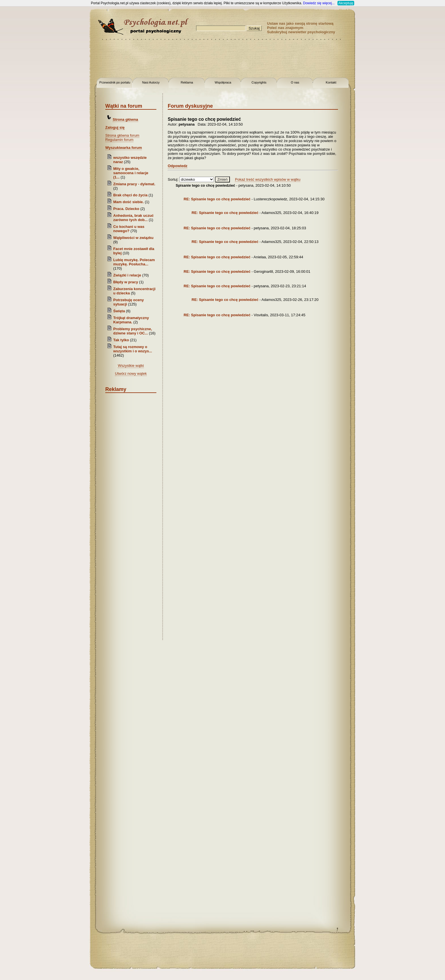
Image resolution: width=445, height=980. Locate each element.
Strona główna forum (122, 135)
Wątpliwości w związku (133, 238)
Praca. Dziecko (127, 209)
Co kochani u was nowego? (129, 229)
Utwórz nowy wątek (131, 374)
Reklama (187, 82)
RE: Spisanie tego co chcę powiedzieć (217, 199)
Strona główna (125, 119)
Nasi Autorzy (151, 82)
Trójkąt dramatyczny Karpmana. (131, 320)
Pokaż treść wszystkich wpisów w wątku (268, 179)
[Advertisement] (23, 91)
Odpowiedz (178, 166)
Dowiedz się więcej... (319, 3)
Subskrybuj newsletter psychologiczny (301, 32)
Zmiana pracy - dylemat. (134, 184)
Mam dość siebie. (129, 202)
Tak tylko (121, 340)
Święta (119, 311)
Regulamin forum (119, 140)
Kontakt (331, 82)
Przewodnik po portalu (115, 82)
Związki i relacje (127, 275)
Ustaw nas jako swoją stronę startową (300, 23)
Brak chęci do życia (130, 195)
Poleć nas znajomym (285, 28)
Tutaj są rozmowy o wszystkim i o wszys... (133, 349)
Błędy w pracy (126, 282)
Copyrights (259, 82)
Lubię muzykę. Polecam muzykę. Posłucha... (134, 262)
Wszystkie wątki (131, 366)
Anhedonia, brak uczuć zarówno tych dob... (133, 218)
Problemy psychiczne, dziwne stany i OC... (133, 331)
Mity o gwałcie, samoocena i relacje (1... (131, 173)
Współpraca (223, 82)
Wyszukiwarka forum (124, 148)
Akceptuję (346, 3)
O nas (295, 82)
